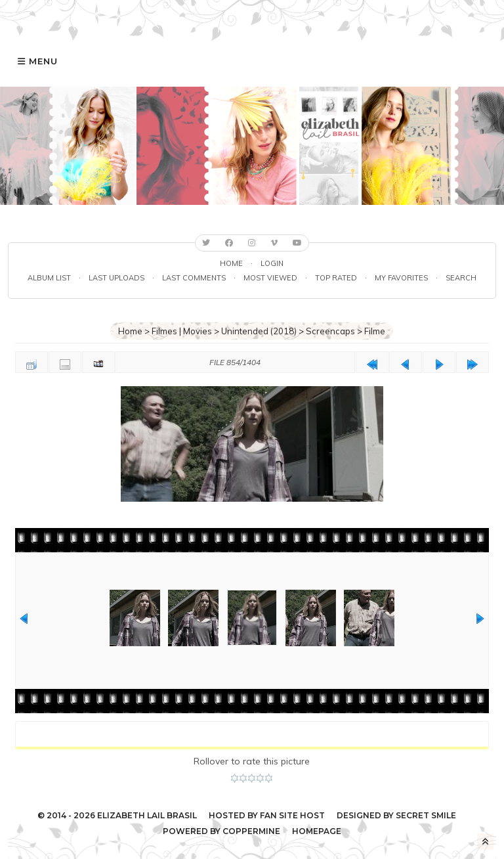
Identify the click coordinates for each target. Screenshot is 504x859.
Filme (375, 331)
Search (461, 278)
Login (272, 263)
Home (231, 263)
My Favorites (401, 278)
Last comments (194, 278)
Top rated (336, 278)
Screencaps (330, 331)
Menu (43, 61)
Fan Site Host (292, 815)
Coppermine (251, 831)
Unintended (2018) (259, 331)
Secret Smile (426, 815)
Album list (49, 278)
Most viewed (270, 278)
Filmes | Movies (182, 331)
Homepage (317, 831)
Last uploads (116, 278)
